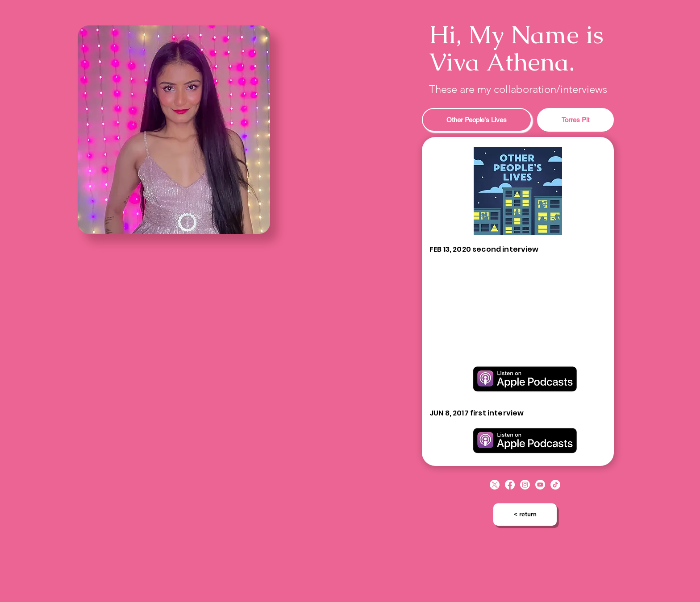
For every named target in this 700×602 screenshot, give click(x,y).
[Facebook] (510, 485)
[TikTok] (555, 485)
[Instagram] (525, 485)
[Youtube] (540, 485)
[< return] (525, 515)
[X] (495, 485)
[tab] (477, 120)
